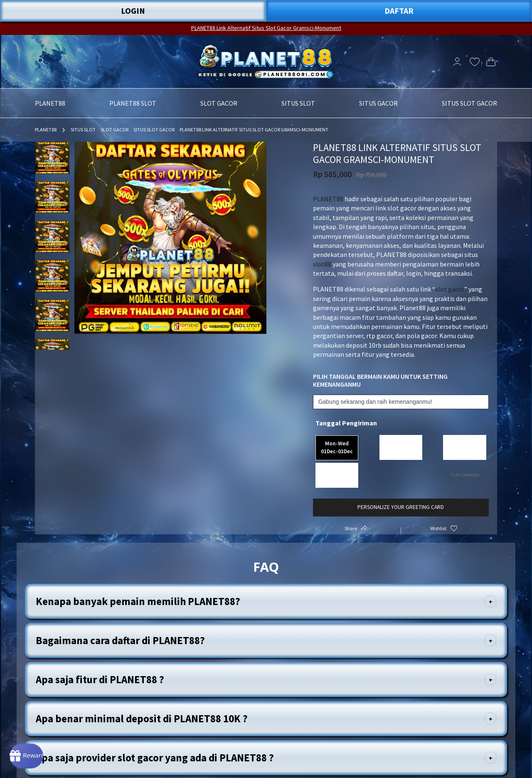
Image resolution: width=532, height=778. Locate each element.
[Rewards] (39, 753)
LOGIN (133, 11)
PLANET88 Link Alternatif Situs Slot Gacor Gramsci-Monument (266, 28)
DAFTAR (399, 11)
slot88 (322, 264)
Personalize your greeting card (401, 489)
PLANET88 (46, 130)
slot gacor (450, 289)
